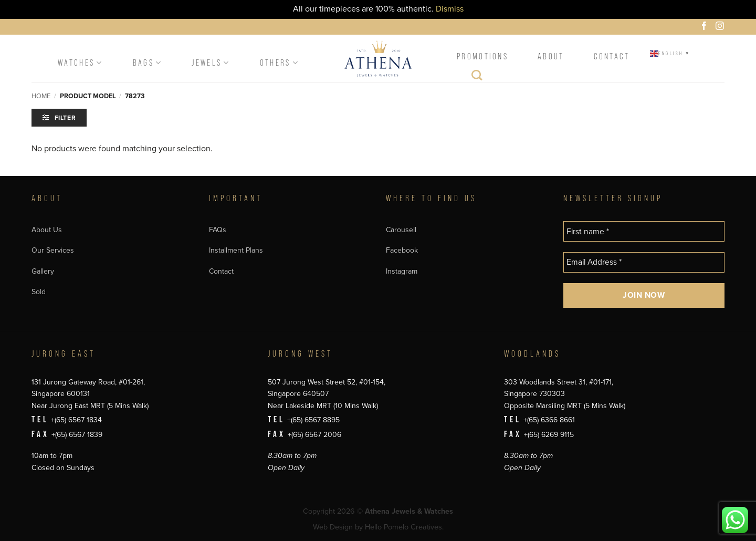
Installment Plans (236, 250)
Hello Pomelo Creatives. (404, 527)
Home (41, 96)
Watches (81, 63)
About (551, 56)
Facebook (402, 250)
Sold (39, 292)
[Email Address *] (644, 262)
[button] (59, 118)
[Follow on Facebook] (706, 27)
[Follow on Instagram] (721, 27)
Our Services (53, 250)
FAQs (218, 230)
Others (280, 63)
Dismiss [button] (450, 9)
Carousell (401, 230)
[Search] (477, 78)
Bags (148, 63)
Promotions (482, 56)
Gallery (43, 271)
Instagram (402, 271)
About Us (47, 230)
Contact (612, 56)
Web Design (333, 527)
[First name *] (644, 231)
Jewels (211, 63)
